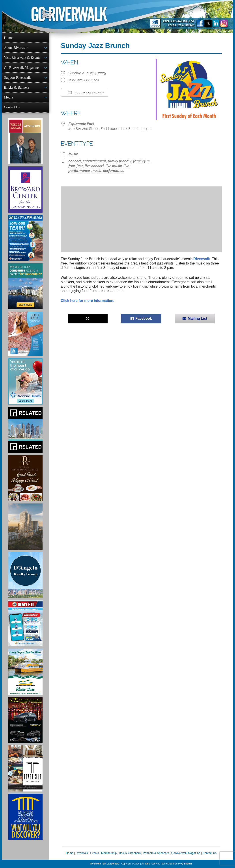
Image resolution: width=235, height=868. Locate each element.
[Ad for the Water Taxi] (25, 672)
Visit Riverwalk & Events (22, 57)
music (96, 171)
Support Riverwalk (17, 77)
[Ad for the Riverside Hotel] (25, 478)
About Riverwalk (16, 48)
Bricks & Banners (17, 87)
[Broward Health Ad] (25, 381)
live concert (94, 166)
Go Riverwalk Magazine (21, 68)
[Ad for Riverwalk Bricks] (25, 334)
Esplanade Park (82, 124)
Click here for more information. (88, 301)
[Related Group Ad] (25, 430)
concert (75, 161)
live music (114, 166)
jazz (80, 166)
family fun (141, 161)
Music (73, 154)
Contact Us (12, 107)
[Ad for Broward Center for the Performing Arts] (25, 190)
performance (114, 171)
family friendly (120, 161)
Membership (109, 853)
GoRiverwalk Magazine (186, 853)
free (72, 166)
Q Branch (187, 864)
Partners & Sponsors (156, 853)
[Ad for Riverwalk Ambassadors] (25, 238)
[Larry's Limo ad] (25, 720)
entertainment (94, 161)
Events (94, 853)
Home (8, 38)
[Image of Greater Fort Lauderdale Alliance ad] (25, 286)
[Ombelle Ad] (25, 527)
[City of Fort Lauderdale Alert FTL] (25, 623)
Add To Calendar (85, 92)
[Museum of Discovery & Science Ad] (25, 817)
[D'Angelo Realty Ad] (25, 575)
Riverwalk (202, 259)
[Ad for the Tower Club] (25, 768)
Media (8, 97)
